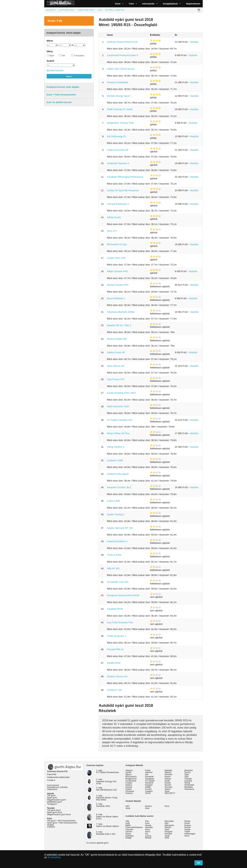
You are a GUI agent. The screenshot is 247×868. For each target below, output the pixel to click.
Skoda (187, 821)
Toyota (187, 829)
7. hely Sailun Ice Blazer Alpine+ (108, 825)
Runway (168, 787)
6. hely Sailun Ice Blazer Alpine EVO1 (107, 817)
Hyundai (149, 827)
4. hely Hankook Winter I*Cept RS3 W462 (107, 798)
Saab (167, 836)
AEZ (128, 806)
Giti (147, 774)
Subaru (188, 825)
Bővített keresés (55, 70)
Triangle (188, 779)
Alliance (129, 770)
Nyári (50, 55)
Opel (167, 829)
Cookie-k (51, 780)
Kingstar (149, 785)
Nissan (168, 827)
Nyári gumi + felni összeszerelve (62, 823)
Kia (147, 834)
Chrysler (129, 829)
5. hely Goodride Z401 (103, 805)
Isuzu (148, 829)
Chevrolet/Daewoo (134, 827)
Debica (129, 785)
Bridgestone (131, 779)
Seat (167, 838)
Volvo (187, 836)
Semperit (188, 770)
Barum (129, 774)
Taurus (187, 772)
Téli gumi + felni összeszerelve (61, 821)
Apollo (128, 772)
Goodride (149, 777)
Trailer (187, 832)
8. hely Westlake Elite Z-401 (106, 833)
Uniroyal (188, 781)
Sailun (168, 789)
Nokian (168, 779)
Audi (128, 823)
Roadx (168, 783)
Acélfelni (51, 827)
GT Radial (150, 781)
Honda (148, 825)
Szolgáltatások (170, 4)
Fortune (129, 793)
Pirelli (167, 781)
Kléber (148, 787)
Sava (167, 791)
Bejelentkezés (193, 4)
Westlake (189, 787)
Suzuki (187, 827)
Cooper (129, 783)
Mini (167, 823)
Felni (131, 4)
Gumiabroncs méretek (57, 787)
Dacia (128, 834)
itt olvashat (54, 857)
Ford (147, 823)
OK (199, 863)
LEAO (148, 793)
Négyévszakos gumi (56, 800)
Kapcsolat (52, 774)
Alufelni (50, 825)
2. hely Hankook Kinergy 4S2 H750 (106, 781)
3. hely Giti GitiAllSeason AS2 (107, 789)
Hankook (149, 783)
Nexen (168, 777)
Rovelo (168, 785)
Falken (129, 789)
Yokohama (189, 789)
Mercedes (169, 821)
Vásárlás (194, 42)
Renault (168, 834)
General (149, 772)
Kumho (148, 789)
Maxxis (168, 772)
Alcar (128, 808)
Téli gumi (51, 795)
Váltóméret (52, 789)
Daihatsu (130, 836)
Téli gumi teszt (54, 810)
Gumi (118, 4)
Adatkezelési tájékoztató (58, 777)
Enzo (167, 806)
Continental (131, 781)
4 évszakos (78, 55)
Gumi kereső (53, 785)
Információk (148, 4)
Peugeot (169, 832)
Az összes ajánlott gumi (97, 843)
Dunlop (129, 787)
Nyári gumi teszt (55, 812)
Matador (169, 770)
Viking (187, 783)
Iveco (148, 832)
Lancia (148, 836)
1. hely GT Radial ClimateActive (108, 771)
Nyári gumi (52, 798)
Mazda (148, 838)
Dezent (148, 806)
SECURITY (170, 793)
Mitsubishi (169, 825)
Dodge (129, 838)
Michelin (169, 774)
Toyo (186, 777)
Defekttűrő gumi (54, 802)
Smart (187, 823)
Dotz (147, 808)
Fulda (148, 770)
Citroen (129, 832)
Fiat (147, 821)
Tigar (187, 774)
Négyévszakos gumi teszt (59, 814)
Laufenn (149, 791)
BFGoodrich (131, 777)
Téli (62, 55)
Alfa (127, 821)
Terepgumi (52, 804)
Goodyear (150, 779)
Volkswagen (190, 834)
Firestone (130, 791)
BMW (128, 825)
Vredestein (189, 785)
